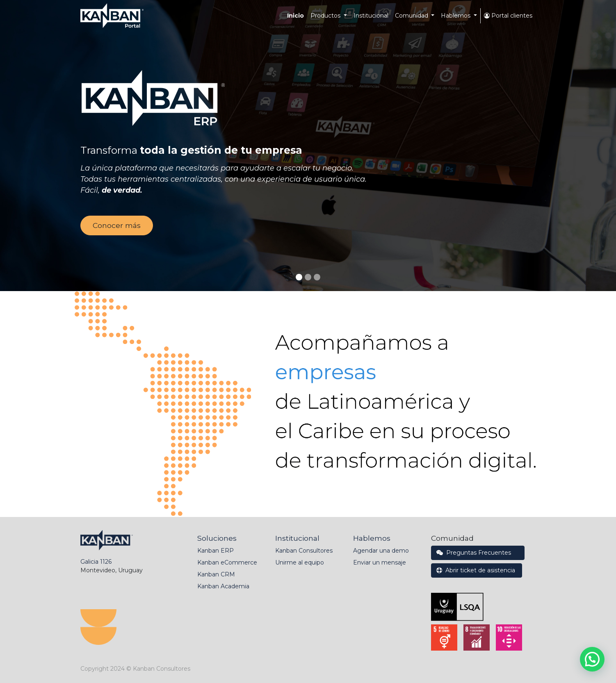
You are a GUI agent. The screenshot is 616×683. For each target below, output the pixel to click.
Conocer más (117, 225)
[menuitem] (295, 16)
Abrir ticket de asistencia (477, 570)
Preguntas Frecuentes (478, 553)
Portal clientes (508, 16)
